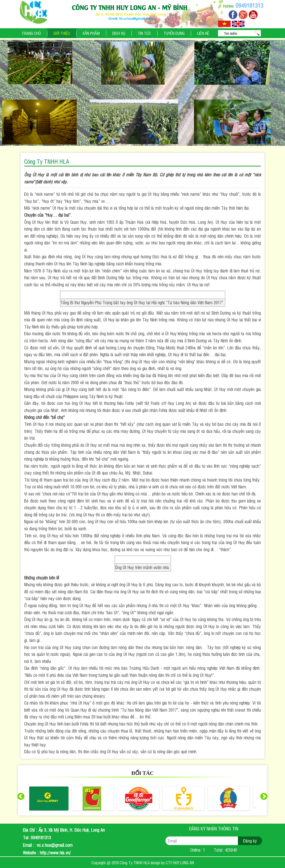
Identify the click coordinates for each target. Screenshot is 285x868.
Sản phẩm (91, 33)
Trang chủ (31, 33)
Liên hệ (203, 33)
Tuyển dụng (174, 33)
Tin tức (144, 33)
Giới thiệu (62, 33)
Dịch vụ (119, 33)
